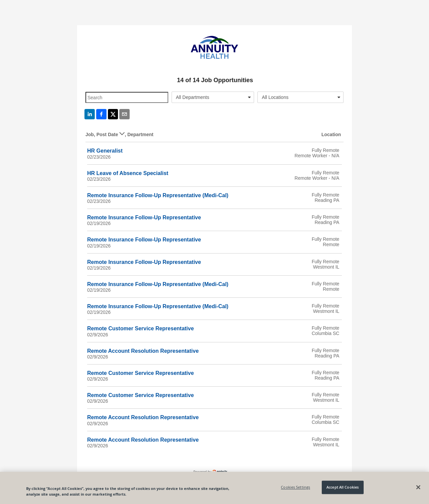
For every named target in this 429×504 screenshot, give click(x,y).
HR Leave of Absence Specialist (128, 173)
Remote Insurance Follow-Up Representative (144, 217)
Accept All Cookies (343, 487)
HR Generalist (105, 151)
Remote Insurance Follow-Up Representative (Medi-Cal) (158, 195)
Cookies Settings (295, 487)
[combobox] (213, 97)
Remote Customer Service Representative (140, 328)
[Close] (418, 487)
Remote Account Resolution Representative (143, 351)
